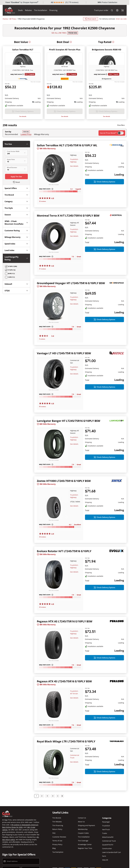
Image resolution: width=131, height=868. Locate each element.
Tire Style (16, 208)
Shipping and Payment (86, 825)
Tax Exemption (58, 852)
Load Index (16, 250)
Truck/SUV (106, 826)
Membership (83, 829)
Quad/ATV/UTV (108, 845)
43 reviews (42, 607)
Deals (20, 10)
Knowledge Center (85, 844)
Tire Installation (41, 10)
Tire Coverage (83, 841)
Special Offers (16, 188)
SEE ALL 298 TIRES (59, 33)
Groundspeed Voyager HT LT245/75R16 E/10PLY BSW (71, 283)
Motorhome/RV (108, 837)
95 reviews (42, 407)
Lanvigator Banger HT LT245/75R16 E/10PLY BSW (69, 421)
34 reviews (42, 537)
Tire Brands (57, 818)
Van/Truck (106, 829)
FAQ (54, 833)
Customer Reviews (59, 837)
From (73, 33)
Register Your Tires (85, 848)
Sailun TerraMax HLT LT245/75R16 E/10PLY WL (67, 145)
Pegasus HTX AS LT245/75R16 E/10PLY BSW (65, 621)
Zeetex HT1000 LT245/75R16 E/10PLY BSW (64, 481)
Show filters (121, 125)
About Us (81, 822)
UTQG (16, 291)
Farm (104, 856)
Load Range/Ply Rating (16, 258)
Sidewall (16, 284)
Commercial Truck (109, 841)
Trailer (105, 833)
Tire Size (16, 144)
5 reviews (42, 339)
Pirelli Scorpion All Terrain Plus (65, 50)
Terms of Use (57, 841)
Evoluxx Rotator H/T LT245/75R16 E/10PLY (64, 551)
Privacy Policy (57, 844)
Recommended (11, 134)
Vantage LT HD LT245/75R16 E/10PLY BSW (64, 353)
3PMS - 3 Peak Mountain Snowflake (16, 223)
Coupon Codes (83, 833)
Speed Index (16, 244)
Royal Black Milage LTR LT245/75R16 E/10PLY (66, 741)
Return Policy (57, 829)
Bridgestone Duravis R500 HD (107, 50)
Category (16, 201)
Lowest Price (26, 134)
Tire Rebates (57, 822)
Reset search (91, 19)
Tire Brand (16, 195)
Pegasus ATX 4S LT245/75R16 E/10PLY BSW (64, 681)
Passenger (106, 822)
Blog (54, 848)
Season (16, 215)
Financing (53, 10)
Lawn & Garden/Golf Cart (112, 852)
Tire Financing (58, 825)
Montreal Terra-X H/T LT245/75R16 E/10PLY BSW (68, 215)
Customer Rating (16, 231)
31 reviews (42, 269)
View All (105, 860)
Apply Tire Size (16, 177)
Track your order (101, 10)
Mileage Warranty (41, 134)
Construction (107, 848)
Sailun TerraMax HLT (23, 50)
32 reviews (42, 201)
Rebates (28, 10)
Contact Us (82, 818)
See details (23, 116)
